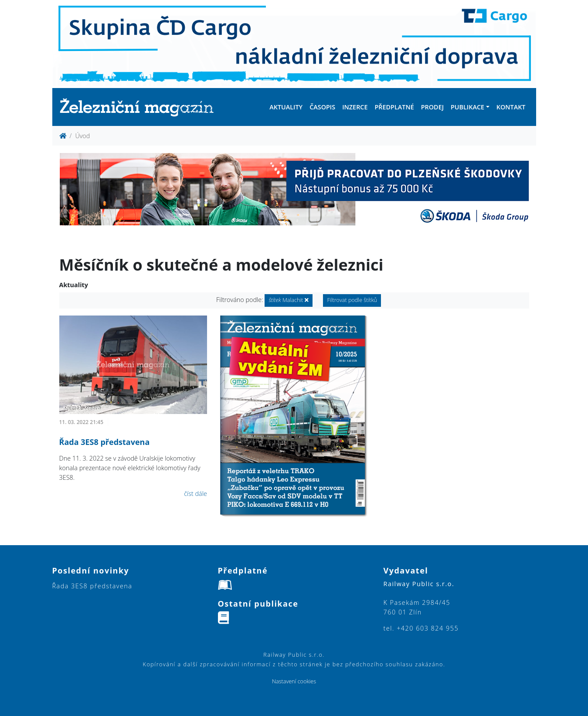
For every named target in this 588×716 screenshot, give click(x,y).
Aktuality (286, 107)
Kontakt (511, 107)
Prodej (432, 107)
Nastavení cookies (294, 681)
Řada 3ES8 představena (105, 442)
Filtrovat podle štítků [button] (352, 300)
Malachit (288, 300)
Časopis (322, 107)
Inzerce (355, 107)
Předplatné (394, 107)
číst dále (195, 494)
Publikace (467, 107)
